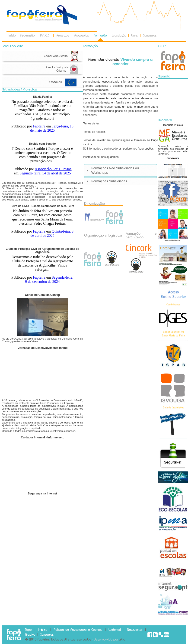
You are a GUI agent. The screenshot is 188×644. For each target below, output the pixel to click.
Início (12, 36)
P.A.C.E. (45, 36)
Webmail (115, 630)
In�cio (43, 630)
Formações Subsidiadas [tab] (106, 181)
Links (134, 36)
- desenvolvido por (105, 640)
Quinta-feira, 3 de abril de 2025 (52, 233)
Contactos (150, 36)
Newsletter (135, 630)
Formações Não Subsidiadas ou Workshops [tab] (112, 170)
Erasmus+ (56, 82)
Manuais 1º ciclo (173, 125)
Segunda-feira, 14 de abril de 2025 (45, 173)
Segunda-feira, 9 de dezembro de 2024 (49, 279)
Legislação (119, 36)
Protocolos (82, 36)
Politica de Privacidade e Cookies (78, 630)
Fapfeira (39, 126)
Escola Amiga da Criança (58, 69)
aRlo (122, 640)
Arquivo (30, 635)
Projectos (63, 36)
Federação (28, 36)
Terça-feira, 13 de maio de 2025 (52, 128)
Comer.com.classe (57, 56)
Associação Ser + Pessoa (53, 169)
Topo (28, 630)
